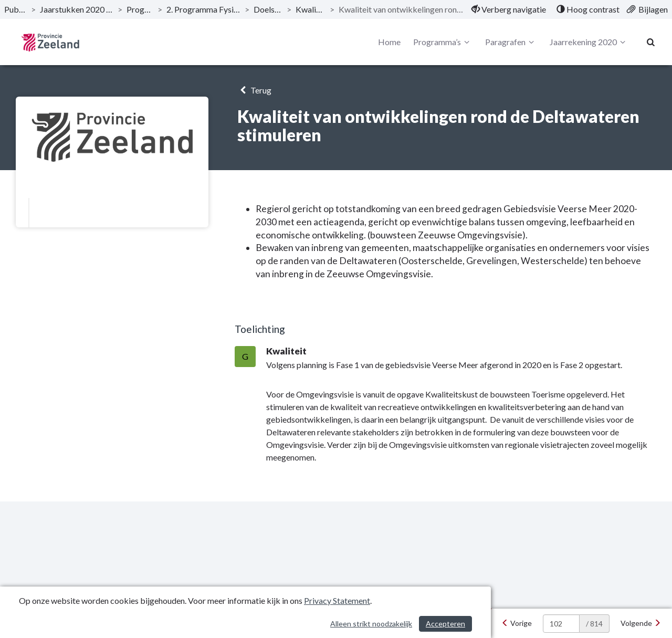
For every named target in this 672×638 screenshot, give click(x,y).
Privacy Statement (337, 600)
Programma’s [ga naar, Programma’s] (140, 9)
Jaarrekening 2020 (589, 42)
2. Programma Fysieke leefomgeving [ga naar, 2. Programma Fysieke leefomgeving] (203, 9)
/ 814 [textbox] (594, 624)
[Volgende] (641, 623)
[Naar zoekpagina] (651, 42)
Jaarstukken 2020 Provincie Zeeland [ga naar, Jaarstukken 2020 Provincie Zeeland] (77, 9)
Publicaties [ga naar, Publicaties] (15, 9)
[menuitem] (509, 9)
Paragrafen (511, 42)
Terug (254, 90)
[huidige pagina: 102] (561, 624)
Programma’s (443, 42)
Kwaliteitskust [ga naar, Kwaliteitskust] (310, 9)
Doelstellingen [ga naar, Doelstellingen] (268, 9)
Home (389, 42)
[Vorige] (517, 623)
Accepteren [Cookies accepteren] (445, 624)
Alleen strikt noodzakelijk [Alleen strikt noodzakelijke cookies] (371, 624)
